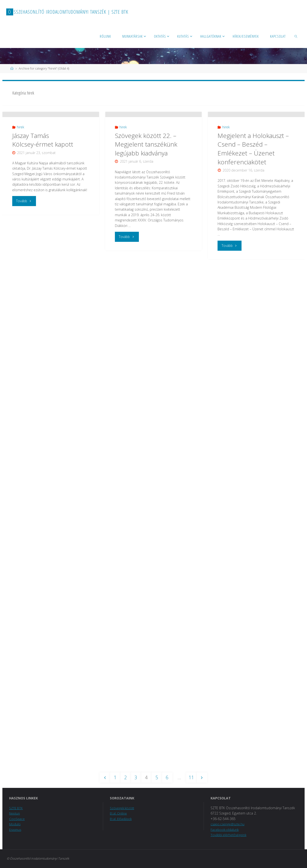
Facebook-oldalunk (225, 829)
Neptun (15, 813)
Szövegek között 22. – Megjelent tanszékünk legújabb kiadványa (146, 171)
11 (192, 778)
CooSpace (17, 819)
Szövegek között (123, 808)
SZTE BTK (16, 808)
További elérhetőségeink (229, 835)
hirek (21, 170)
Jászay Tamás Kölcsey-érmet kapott (43, 182)
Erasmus (16, 829)
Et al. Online (119, 813)
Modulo (15, 824)
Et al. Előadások (122, 819)
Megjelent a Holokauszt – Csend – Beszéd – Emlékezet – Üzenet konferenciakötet (253, 176)
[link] (296, 36)
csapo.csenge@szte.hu (228, 824)
